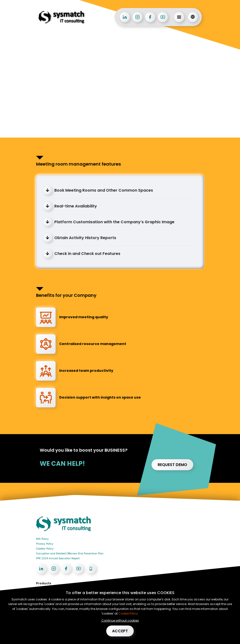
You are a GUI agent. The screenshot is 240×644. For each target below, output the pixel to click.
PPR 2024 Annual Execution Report (58, 558)
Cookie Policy (128, 613)
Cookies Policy (45, 549)
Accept (120, 631)
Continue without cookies (120, 620)
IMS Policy (42, 539)
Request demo (172, 465)
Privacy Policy (45, 544)
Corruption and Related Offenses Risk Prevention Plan (70, 554)
